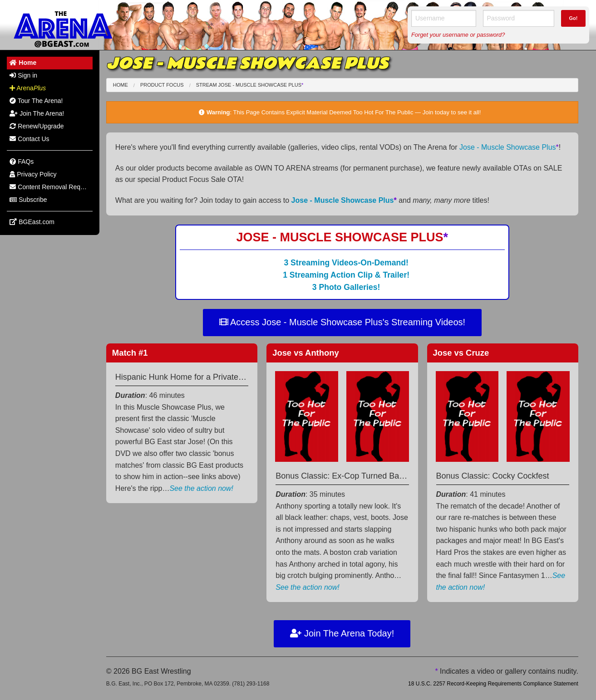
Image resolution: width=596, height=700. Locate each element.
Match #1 (130, 353)
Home (121, 85)
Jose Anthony (306, 353)
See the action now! (201, 488)
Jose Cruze (461, 353)
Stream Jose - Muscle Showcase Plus (250, 85)
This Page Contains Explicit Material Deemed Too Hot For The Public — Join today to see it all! (357, 112)
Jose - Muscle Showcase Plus (509, 147)
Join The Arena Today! (342, 633)
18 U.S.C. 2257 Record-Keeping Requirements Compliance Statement (493, 684)
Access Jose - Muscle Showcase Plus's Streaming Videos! (342, 322)
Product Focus (162, 85)
